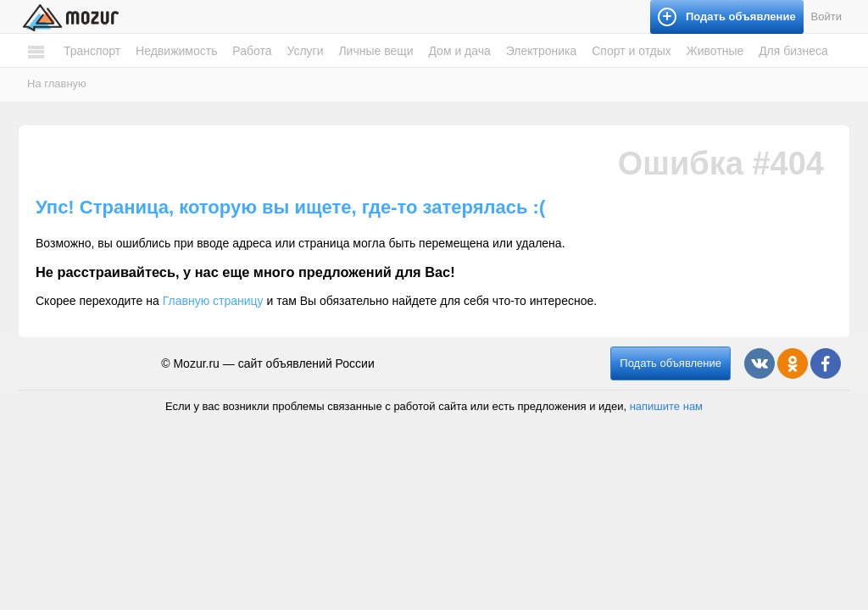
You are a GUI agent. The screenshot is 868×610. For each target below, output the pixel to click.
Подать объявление (670, 363)
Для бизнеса (793, 51)
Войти (826, 17)
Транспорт (92, 51)
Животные (715, 51)
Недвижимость (176, 51)
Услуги (305, 51)
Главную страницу (213, 301)
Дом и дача (459, 51)
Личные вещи (376, 51)
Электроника (542, 51)
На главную (57, 83)
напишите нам (666, 406)
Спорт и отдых (632, 51)
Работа (252, 51)
